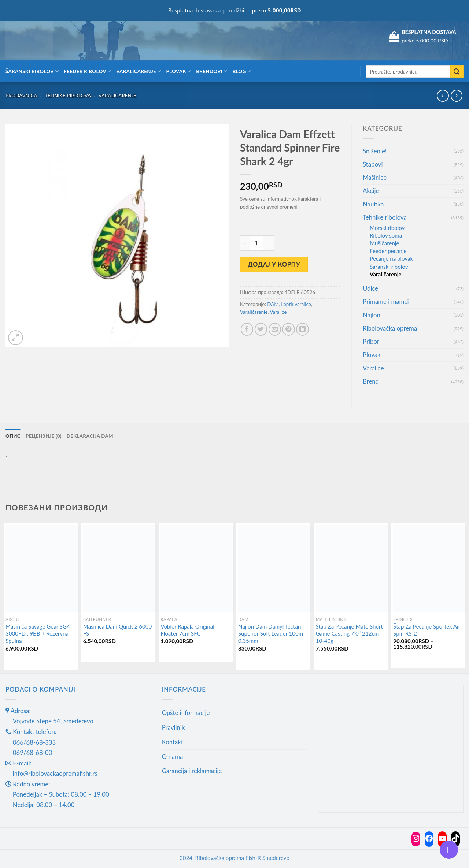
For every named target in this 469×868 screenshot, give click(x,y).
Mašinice (375, 177)
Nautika (373, 204)
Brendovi (212, 71)
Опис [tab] (13, 436)
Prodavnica (21, 96)
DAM (273, 304)
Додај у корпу (274, 264)
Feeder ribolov (87, 71)
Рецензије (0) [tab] (44, 436)
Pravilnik (173, 727)
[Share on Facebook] (247, 329)
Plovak (179, 71)
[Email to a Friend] (275, 329)
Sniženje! (375, 151)
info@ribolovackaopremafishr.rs (55, 773)
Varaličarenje (139, 71)
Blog (242, 71)
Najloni (372, 315)
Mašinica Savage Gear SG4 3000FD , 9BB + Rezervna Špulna (38, 634)
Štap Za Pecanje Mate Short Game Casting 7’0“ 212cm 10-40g (349, 634)
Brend (371, 381)
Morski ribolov (387, 228)
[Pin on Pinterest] (289, 329)
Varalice (278, 312)
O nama (173, 757)
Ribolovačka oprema (390, 328)
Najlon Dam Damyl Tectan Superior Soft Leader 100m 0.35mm (271, 634)
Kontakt (173, 742)
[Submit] (457, 72)
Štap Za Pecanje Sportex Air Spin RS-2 (427, 630)
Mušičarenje (384, 243)
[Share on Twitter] (261, 329)
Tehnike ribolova (68, 96)
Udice (370, 288)
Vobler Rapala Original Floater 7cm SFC (187, 630)
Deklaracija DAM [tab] (91, 436)
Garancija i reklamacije (192, 771)
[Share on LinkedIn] (302, 329)
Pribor (371, 341)
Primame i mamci (386, 301)
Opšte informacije (186, 713)
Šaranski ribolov (32, 71)
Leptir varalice (296, 304)
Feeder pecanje (388, 251)
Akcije (371, 191)
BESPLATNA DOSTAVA (429, 32)
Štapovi (373, 164)
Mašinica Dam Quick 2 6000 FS (118, 630)
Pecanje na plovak (391, 258)
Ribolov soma (386, 235)
